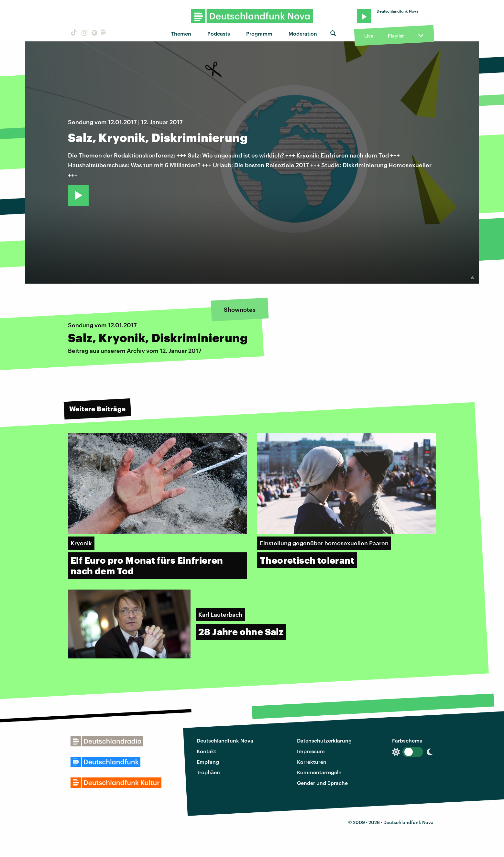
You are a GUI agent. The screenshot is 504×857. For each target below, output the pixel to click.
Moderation (303, 33)
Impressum (311, 751)
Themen (181, 33)
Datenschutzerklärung (324, 740)
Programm (259, 33)
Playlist (396, 36)
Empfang (208, 762)
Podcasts (219, 33)
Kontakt (206, 751)
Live (369, 36)
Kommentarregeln (319, 772)
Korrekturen (312, 762)
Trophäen (208, 772)
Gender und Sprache (322, 783)
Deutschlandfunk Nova (225, 740)
